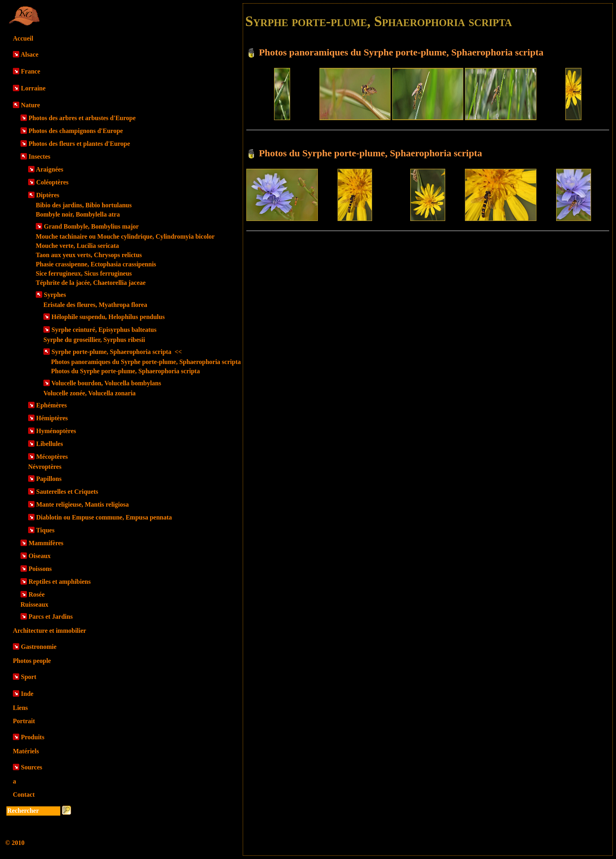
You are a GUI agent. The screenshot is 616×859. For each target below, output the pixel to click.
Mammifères (46, 543)
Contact (24, 795)
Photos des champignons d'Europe (76, 131)
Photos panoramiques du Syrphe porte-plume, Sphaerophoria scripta (146, 362)
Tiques (45, 530)
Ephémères (51, 405)
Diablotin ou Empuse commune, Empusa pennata (104, 517)
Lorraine (33, 88)
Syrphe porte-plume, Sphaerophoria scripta (117, 352)
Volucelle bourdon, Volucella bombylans (106, 383)
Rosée (37, 594)
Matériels (26, 751)
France (31, 71)
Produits (33, 737)
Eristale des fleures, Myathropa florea (95, 305)
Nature (31, 105)
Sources (32, 767)
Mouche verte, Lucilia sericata (77, 246)
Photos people (32, 661)
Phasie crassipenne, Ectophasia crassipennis (96, 264)
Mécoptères (52, 457)
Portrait (24, 721)
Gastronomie (39, 647)
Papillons (49, 479)
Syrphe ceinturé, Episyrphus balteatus (104, 330)
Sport (29, 677)
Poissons (40, 569)
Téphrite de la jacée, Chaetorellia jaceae (91, 283)
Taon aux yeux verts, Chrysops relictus (89, 255)
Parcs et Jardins (51, 617)
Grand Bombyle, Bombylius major (91, 226)
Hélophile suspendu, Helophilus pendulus (108, 317)
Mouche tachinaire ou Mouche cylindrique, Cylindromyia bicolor (125, 236)
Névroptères (45, 467)
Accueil (23, 38)
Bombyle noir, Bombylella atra (78, 214)
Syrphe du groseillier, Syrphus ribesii (94, 340)
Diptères (48, 195)
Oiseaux (40, 556)
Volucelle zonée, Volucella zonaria (90, 393)
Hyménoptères (56, 431)
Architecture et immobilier (49, 631)
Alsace (29, 54)
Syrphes (55, 295)
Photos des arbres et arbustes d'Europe (82, 118)
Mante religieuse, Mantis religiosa (82, 504)
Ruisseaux (34, 604)
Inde (27, 694)
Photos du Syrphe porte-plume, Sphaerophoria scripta (125, 371)
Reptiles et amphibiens (60, 582)
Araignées (49, 169)
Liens (20, 708)
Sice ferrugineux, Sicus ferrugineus (84, 273)
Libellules (50, 444)
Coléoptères (52, 182)
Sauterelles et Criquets (67, 492)
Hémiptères (52, 418)
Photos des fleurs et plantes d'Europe (79, 144)
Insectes (39, 156)
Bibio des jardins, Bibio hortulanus (84, 205)
